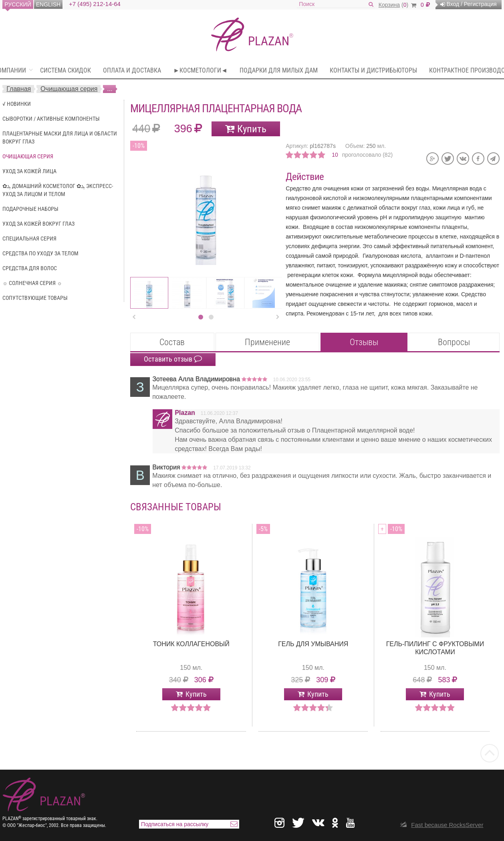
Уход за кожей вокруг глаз (38, 224)
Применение (267, 342)
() (397, 5)
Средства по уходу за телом (40, 253)
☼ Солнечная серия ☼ (32, 283)
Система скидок (66, 70)
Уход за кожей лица (29, 171)
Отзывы (364, 342)
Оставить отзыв (173, 359)
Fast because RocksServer (447, 825)
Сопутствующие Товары (35, 298)
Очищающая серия (69, 89)
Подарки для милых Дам (279, 70)
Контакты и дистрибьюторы (373, 70)
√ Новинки (17, 104)
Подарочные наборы (30, 209)
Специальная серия (29, 239)
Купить (252, 129)
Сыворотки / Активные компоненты (51, 119)
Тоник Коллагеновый (191, 644)
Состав (172, 342)
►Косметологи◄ (200, 70)
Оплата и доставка (132, 70)
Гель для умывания (313, 644)
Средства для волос (30, 268)
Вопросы (454, 342)
